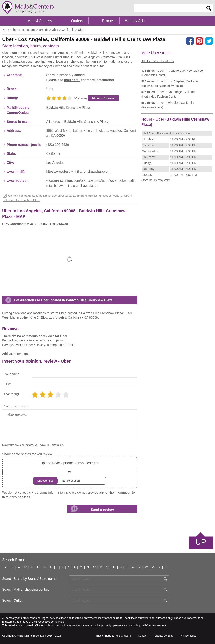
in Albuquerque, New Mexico (180, 71)
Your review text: (16, 406)
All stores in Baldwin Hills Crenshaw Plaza (77, 122)
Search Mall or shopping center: (25, 590)
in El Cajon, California (176, 103)
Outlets (77, 21)
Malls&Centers (40, 21)
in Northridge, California (177, 92)
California (53, 154)
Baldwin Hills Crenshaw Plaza (68, 108)
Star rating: (12, 394)
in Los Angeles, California (178, 81)
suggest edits (111, 196)
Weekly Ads (135, 21)
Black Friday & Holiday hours (114, 636)
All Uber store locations (158, 61)
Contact (143, 636)
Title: (8, 384)
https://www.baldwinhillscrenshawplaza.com (78, 171)
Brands (108, 21)
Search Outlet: (13, 600)
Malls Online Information (31, 636)
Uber (50, 89)
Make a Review (103, 98)
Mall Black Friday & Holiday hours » (166, 133)
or (69, 472)
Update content (163, 636)
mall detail (72, 80)
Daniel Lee (50, 196)
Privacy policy (188, 636)
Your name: (12, 374)
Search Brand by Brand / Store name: (30, 579)
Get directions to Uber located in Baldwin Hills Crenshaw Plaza (63, 300)
